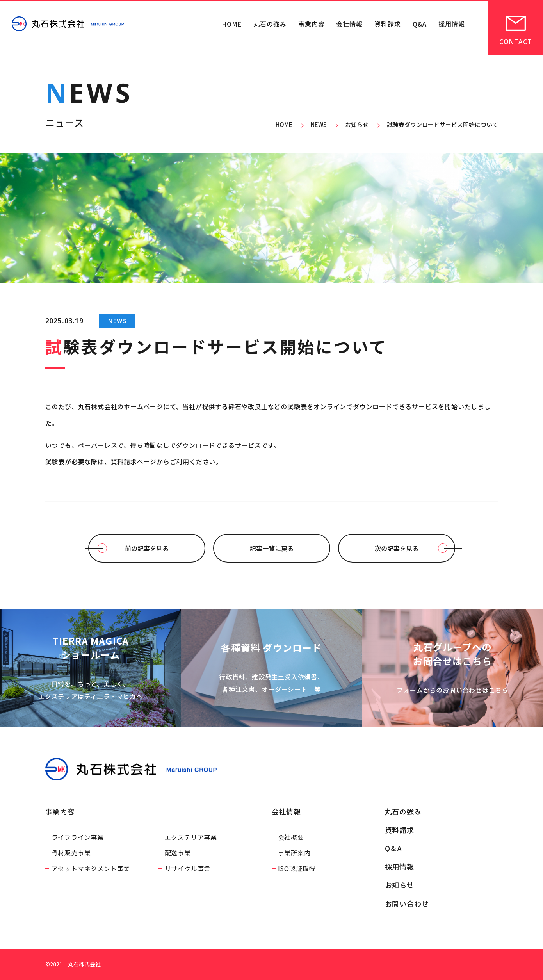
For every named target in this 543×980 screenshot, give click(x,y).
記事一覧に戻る (272, 548)
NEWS (117, 321)
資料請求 (388, 24)
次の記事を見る (397, 548)
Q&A (420, 24)
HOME (232, 24)
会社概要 (291, 837)
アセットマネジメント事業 (91, 868)
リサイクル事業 (188, 868)
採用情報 (452, 24)
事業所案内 (294, 853)
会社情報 (349, 24)
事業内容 (312, 24)
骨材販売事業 (71, 853)
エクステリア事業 (191, 837)
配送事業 (178, 853)
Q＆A (394, 848)
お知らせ (400, 885)
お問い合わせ (407, 903)
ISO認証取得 (297, 868)
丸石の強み (270, 24)
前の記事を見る (147, 548)
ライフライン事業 (78, 837)
